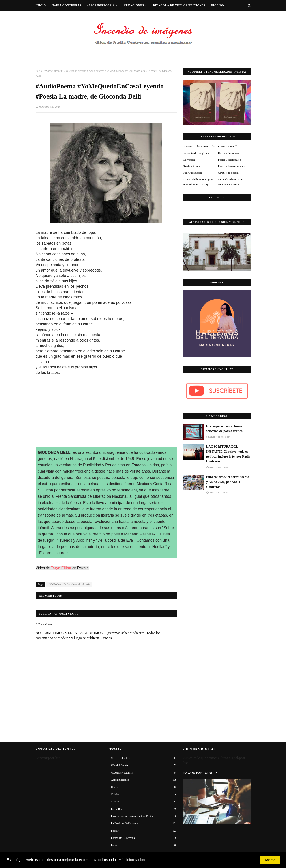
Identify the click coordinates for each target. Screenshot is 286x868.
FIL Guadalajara (193, 173)
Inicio (39, 71)
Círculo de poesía (228, 173)
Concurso (144, 787)
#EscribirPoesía (144, 765)
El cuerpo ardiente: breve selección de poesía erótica (225, 429)
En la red (144, 809)
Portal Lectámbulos (229, 160)
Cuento (144, 802)
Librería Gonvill (228, 146)
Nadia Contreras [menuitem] (67, 5)
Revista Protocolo (229, 153)
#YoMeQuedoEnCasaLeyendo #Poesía (65, 71)
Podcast (144, 831)
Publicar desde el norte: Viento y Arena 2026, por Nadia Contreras (228, 482)
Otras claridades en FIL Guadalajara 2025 (232, 182)
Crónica (144, 794)
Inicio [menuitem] (41, 5)
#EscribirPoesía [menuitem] (101, 5)
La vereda (189, 160)
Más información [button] (132, 860)
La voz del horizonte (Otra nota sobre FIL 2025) (199, 182)
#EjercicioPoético (144, 758)
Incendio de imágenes (196, 153)
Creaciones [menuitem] (134, 5)
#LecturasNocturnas (144, 773)
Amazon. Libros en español (199, 146)
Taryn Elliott (61, 568)
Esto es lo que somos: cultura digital (144, 816)
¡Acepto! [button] (270, 860)
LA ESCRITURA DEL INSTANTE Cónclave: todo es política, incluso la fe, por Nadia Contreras (228, 454)
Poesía (144, 845)
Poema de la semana (144, 838)
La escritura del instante (144, 823)
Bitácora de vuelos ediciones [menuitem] (179, 5)
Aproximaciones (144, 780)
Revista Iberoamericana (232, 166)
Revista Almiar (192, 166)
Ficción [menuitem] (218, 5)
